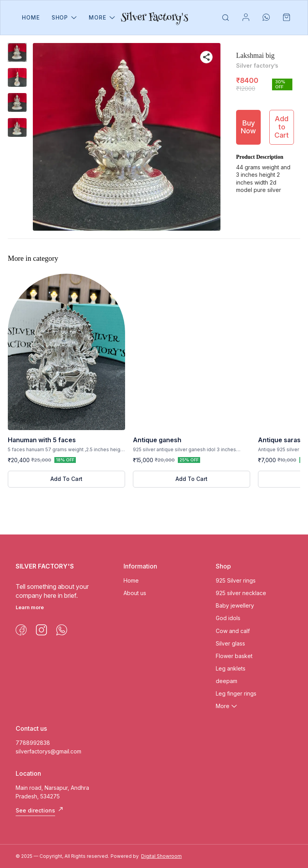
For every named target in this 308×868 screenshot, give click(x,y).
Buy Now (248, 127)
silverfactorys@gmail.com (48, 751)
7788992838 (33, 743)
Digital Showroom (161, 856)
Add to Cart (282, 127)
